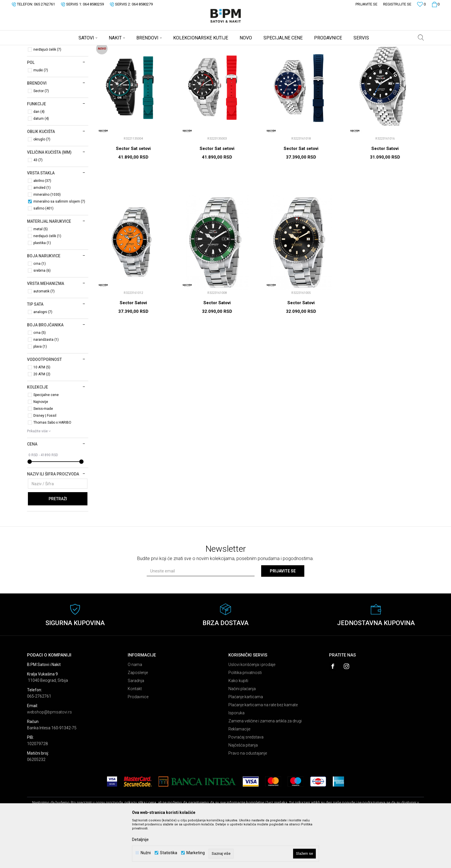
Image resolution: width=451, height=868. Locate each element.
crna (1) (40, 309)
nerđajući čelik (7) (47, 95)
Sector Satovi (385, 194)
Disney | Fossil (45, 461)
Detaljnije (140, 840)
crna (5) (40, 378)
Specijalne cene (46, 440)
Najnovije (41, 447)
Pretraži (58, 544)
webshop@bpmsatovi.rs (49, 757)
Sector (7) (41, 136)
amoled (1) (42, 233)
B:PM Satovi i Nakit (42, 49)
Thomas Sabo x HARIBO (52, 468)
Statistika (169, 853)
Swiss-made (43, 454)
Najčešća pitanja (243, 790)
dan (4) (39, 157)
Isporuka (236, 758)
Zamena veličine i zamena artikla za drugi (265, 766)
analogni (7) (43, 357)
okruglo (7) (42, 184)
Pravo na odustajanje (248, 798)
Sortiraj (310, 58)
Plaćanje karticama (246, 742)
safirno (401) (43, 254)
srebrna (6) (42, 316)
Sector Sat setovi (133, 194)
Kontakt (135, 734)
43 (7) (38, 205)
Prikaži (364, 58)
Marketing (196, 853)
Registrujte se (397, 4)
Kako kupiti (238, 726)
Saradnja (136, 726)
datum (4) (41, 164)
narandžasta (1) (46, 385)
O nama (135, 710)
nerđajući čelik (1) (47, 281)
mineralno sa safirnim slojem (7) (59, 247)
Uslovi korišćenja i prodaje (252, 710)
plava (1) (40, 392)
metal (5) (41, 274)
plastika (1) (42, 288)
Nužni (146, 853)
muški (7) (41, 115)
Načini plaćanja (242, 734)
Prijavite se (283, 616)
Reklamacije (239, 774)
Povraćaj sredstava (246, 782)
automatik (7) (44, 336)
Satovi (37, 74)
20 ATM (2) (42, 419)
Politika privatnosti (245, 718)
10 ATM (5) (42, 412)
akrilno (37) (42, 226)
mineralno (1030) (47, 240)
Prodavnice (138, 742)
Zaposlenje (138, 718)
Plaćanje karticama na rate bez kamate (263, 750)
